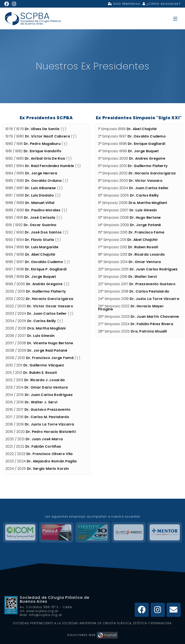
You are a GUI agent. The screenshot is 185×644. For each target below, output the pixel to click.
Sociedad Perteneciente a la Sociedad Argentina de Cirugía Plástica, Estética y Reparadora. (92, 623)
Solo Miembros (124, 4)
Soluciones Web (92, 635)
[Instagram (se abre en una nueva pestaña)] (14, 4)
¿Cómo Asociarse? (162, 4)
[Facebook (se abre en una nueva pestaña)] (7, 4)
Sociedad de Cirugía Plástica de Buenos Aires (55, 599)
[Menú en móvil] (175, 18)
